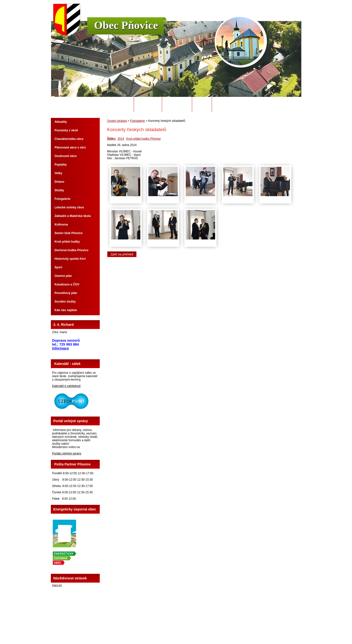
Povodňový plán (66, 293)
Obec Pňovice (126, 25)
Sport (58, 267)
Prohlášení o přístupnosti (238, 627)
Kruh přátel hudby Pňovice (144, 139)
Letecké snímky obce (69, 207)
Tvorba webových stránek (195, 630)
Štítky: (112, 139)
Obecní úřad (148, 104)
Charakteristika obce (69, 139)
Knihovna (61, 225)
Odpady (202, 104)
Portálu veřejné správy (67, 453)
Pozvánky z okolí (66, 130)
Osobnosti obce (66, 156)
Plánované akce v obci (70, 147)
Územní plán (63, 276)
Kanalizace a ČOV (67, 284)
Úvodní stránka (117, 104)
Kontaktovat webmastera (185, 627)
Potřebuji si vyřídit (232, 104)
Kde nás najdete (66, 310)
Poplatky (61, 165)
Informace (60, 348)
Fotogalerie (137, 121)
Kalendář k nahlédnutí (66, 386)
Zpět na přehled (122, 254)
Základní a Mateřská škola (73, 216)
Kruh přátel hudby (67, 242)
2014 (121, 139)
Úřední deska (177, 104)
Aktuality (61, 122)
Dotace (59, 182)
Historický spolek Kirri (70, 259)
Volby (58, 173)
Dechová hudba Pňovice (71, 250)
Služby (59, 190)
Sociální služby (65, 302)
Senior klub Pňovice (69, 233)
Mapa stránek (212, 627)
